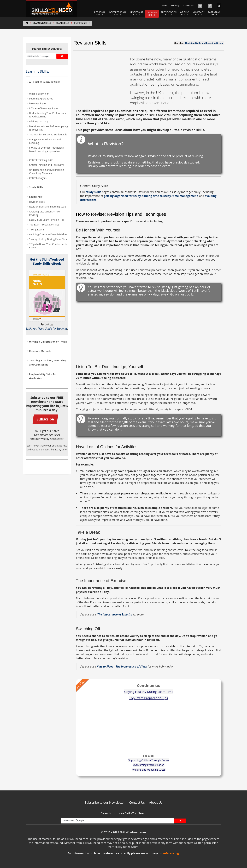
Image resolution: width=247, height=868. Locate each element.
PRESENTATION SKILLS (169, 14)
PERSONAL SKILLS (100, 14)
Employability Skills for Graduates (43, 376)
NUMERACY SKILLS (199, 14)
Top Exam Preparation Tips (44, 225)
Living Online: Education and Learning (45, 141)
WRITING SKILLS (185, 14)
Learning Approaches (41, 99)
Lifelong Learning (39, 121)
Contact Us (189, 5)
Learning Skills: (37, 71)
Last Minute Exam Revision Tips (47, 220)
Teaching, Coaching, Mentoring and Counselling (48, 363)
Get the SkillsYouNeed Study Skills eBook (47, 261)
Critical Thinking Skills (41, 160)
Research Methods (40, 351)
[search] (41, 56)
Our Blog (175, 5)
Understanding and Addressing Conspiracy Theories (46, 171)
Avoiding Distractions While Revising (44, 213)
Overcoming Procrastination (149, 765)
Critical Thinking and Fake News (47, 165)
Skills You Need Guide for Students (47, 329)
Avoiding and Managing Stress (149, 770)
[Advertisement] (102, 78)
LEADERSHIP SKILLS (137, 14)
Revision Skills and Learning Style (48, 207)
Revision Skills (37, 202)
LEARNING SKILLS (152, 14)
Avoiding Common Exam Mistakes (48, 234)
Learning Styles (38, 103)
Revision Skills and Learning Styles (204, 43)
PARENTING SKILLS (214, 14)
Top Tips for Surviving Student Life (48, 134)
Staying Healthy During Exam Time (48, 239)
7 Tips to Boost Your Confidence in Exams (48, 246)
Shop (164, 5)
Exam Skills (63, 23)
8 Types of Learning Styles (44, 108)
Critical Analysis (38, 178)
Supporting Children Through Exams (149, 760)
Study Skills (36, 187)
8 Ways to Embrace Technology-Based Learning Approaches (47, 149)
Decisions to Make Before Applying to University (49, 128)
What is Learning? (39, 94)
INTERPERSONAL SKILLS (118, 14)
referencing (171, 853)
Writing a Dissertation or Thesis (48, 342)
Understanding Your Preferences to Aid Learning (47, 115)
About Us (156, 802)
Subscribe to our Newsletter (105, 802)
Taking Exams (37, 229)
